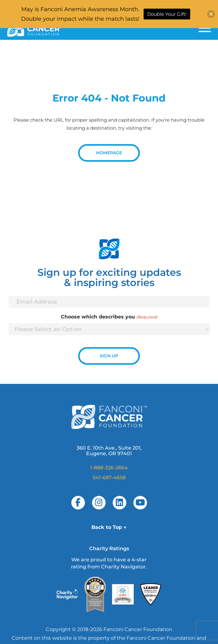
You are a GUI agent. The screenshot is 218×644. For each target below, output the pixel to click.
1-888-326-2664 (109, 468)
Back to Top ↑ (109, 527)
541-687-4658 (109, 478)
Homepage (109, 153)
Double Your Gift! (167, 14)
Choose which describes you (109, 317)
